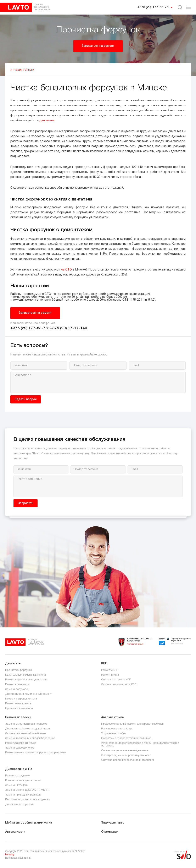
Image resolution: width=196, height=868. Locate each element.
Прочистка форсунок (19, 670)
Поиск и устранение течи (21, 699)
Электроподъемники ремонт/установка (126, 755)
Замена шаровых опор (20, 748)
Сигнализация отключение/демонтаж (125, 751)
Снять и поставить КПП (116, 680)
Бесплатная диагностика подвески (28, 800)
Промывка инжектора (19, 708)
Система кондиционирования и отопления (128, 760)
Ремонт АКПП (110, 670)
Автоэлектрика (112, 717)
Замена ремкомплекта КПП (119, 685)
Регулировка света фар (116, 729)
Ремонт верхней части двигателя (26, 680)
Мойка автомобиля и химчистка (29, 823)
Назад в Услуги (24, 70)
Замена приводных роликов (23, 795)
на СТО (66, 270)
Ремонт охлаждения (18, 704)
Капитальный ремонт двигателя (26, 675)
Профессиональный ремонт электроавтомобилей (132, 724)
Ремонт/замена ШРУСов (21, 743)
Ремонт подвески (18, 717)
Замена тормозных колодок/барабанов (30, 738)
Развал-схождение (17, 776)
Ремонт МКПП (110, 675)
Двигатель (13, 664)
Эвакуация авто (113, 823)
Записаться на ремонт (98, 46)
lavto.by (10, 855)
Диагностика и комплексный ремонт (28, 694)
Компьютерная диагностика (23, 781)
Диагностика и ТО (18, 769)
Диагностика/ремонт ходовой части (28, 729)
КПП (104, 664)
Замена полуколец (17, 689)
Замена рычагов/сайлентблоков (26, 734)
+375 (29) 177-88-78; (30, 328)
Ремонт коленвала (17, 685)
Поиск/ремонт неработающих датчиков (126, 738)
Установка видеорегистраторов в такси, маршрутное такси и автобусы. (140, 744)
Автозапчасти (15, 832)
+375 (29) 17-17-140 (68, 328)
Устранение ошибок (114, 734)
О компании (110, 832)
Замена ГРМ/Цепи (17, 785)
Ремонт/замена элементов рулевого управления (36, 753)
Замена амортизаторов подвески (26, 724)
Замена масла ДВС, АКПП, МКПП (27, 790)
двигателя (47, 121)
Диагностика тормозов (20, 804)
